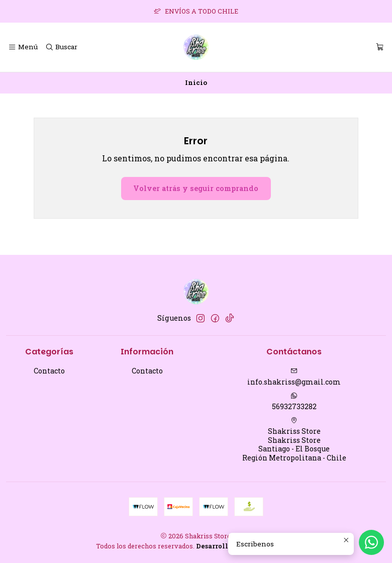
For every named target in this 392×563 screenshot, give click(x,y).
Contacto (49, 371)
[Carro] (380, 47)
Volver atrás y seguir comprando (196, 188)
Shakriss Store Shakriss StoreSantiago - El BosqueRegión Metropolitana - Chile (294, 440)
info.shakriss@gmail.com (294, 377)
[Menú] (23, 47)
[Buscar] (61, 47)
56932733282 (294, 402)
